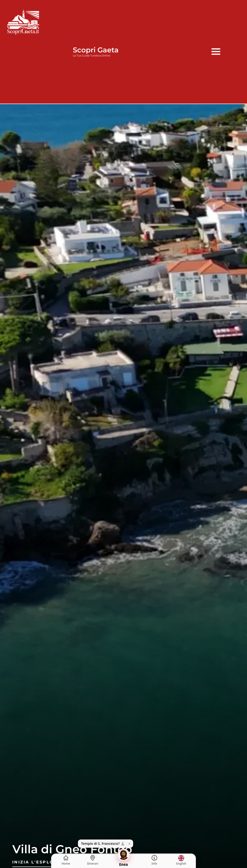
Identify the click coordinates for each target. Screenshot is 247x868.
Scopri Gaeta (96, 50)
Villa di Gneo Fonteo (72, 849)
